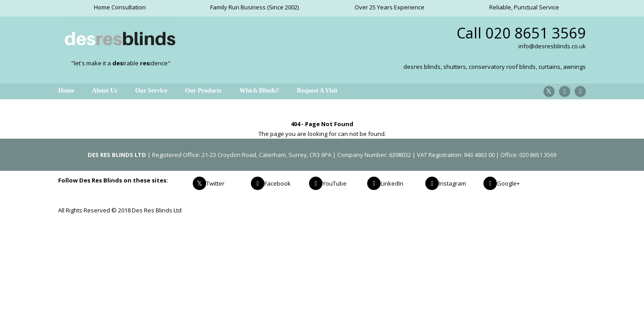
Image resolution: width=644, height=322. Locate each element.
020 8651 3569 (536, 33)
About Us (105, 91)
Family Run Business (238, 7)
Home (66, 91)
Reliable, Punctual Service (524, 7)
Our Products (203, 91)
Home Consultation (120, 7)
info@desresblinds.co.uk (552, 46)
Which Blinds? (259, 91)
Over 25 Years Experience (390, 7)
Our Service (151, 91)
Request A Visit (317, 91)
